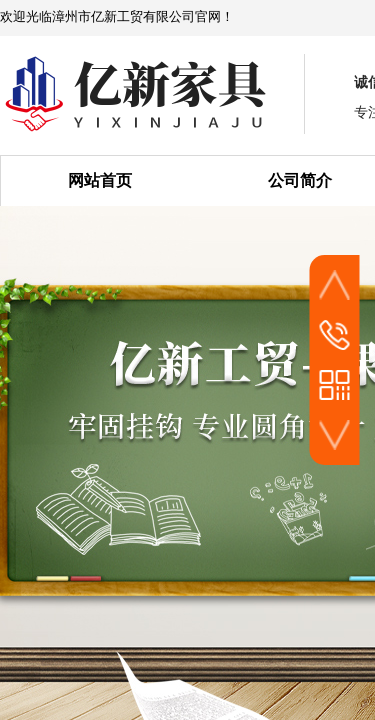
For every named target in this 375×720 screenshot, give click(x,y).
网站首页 (100, 180)
